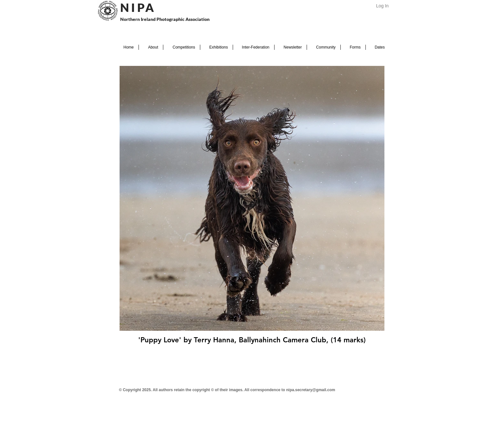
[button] (151, 47)
